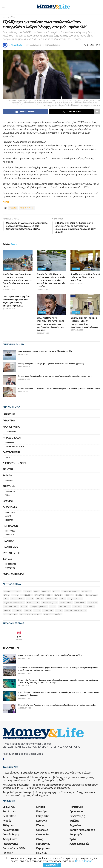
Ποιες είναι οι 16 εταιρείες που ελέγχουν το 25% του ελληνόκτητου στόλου (50, 655)
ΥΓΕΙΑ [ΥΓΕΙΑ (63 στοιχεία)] (59, 610)
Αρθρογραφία (11, 427)
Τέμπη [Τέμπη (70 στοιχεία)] (37, 610)
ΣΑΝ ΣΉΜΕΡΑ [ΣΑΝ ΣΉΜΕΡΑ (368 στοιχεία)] (64, 607)
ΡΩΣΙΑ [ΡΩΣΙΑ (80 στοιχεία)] (53, 607)
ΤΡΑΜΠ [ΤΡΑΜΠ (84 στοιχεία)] (28, 610)
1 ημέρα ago (24, 379)
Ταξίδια (7, 559)
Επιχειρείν (9, 520)
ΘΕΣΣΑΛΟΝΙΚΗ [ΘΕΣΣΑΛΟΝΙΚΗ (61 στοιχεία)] (17, 599)
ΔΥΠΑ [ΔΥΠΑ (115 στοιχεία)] (6, 595)
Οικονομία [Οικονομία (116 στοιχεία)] (93, 603)
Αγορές (8, 516)
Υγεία (7, 495)
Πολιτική (8, 541)
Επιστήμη (9, 486)
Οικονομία (10, 507)
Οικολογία (10, 535)
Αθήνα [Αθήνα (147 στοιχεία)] (56, 591)
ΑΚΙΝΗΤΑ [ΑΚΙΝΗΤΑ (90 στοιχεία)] (46, 591)
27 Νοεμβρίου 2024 (34, 45)
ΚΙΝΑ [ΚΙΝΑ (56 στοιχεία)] (63, 599)
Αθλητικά (9, 421)
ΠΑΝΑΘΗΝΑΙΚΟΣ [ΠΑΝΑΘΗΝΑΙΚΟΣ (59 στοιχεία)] (11, 607)
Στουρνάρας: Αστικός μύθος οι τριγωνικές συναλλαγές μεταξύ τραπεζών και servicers (55, 376)
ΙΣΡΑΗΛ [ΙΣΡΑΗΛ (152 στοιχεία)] (30, 599)
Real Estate (10, 512)
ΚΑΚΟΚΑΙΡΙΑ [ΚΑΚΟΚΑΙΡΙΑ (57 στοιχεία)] (52, 599)
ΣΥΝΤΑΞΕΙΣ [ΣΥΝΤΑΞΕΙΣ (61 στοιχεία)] (89, 607)
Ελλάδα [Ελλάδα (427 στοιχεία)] (79, 595)
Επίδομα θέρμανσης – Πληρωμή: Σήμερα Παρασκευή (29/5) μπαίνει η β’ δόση (51, 364)
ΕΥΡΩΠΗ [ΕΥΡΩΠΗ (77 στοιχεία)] (59, 595)
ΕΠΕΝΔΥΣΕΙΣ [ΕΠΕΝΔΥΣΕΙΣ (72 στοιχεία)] (27, 595)
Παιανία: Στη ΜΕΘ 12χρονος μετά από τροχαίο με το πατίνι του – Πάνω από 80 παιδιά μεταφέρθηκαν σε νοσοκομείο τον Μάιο (51, 280)
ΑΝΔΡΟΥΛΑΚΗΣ (27, 208)
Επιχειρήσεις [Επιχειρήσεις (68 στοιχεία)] (91, 595)
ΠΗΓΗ (6, 202)
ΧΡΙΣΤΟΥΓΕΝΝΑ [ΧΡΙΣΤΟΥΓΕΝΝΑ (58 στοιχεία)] (10, 614)
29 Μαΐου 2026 (9, 289)
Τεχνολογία (10, 492)
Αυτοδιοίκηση (12, 438)
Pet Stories (10, 531)
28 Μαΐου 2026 (43, 333)
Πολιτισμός (10, 547)
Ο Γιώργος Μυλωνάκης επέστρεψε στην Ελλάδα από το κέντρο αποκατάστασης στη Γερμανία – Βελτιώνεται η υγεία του (50, 324)
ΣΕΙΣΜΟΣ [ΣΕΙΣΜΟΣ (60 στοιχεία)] (77, 607)
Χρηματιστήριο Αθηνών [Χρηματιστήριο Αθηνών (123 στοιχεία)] (30, 614)
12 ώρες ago (24, 367)
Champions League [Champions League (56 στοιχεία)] (12, 591)
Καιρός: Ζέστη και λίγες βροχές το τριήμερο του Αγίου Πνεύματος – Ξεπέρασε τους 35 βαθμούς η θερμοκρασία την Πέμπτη (17, 280)
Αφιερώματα (11, 432)
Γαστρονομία (11, 453)
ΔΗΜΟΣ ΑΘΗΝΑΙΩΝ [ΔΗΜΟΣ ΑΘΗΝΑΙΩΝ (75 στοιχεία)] (70, 591)
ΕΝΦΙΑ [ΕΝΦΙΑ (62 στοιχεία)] (15, 595)
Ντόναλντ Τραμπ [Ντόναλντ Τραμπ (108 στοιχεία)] (50, 603)
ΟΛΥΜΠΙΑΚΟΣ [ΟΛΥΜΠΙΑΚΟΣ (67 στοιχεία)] (66, 603)
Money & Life (16, 45)
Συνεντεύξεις (11, 553)
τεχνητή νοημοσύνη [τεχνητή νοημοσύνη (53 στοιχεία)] (53, 614)
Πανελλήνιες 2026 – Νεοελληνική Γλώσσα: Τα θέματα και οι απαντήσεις (85, 277)
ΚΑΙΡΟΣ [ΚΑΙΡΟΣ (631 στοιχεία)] (40, 599)
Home (5, 17)
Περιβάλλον (10, 526)
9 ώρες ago (24, 392)
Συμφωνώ (52, 865)
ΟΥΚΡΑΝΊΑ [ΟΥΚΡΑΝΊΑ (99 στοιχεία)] (80, 603)
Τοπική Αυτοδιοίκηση (15, 447)
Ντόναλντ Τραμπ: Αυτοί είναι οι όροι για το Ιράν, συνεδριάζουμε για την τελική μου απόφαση (58, 705)
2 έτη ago (23, 354)
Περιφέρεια (10, 443)
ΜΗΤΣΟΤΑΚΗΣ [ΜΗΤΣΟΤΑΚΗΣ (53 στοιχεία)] (33, 603)
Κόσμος (8, 501)
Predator (13, 208)
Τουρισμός (10, 568)
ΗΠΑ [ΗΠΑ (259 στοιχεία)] (6, 599)
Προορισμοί (11, 564)
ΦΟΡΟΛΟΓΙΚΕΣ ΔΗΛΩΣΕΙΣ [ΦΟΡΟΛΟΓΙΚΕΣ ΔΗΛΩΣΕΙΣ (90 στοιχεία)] (76, 610)
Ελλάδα (56, 45)
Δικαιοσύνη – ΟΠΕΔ (15, 463)
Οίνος (8, 457)
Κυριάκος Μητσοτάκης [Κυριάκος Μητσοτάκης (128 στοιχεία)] (14, 603)
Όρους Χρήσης (83, 861)
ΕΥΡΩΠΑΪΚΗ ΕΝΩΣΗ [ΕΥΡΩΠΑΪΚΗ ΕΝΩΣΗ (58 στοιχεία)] (43, 595)
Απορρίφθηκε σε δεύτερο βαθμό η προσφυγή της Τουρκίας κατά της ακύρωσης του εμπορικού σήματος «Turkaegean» (49, 794)
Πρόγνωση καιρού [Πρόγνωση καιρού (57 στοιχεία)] (39, 607)
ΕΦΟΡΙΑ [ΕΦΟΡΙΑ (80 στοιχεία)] (69, 595)
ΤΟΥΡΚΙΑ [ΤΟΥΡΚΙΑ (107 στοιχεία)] (17, 610)
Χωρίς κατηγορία (13, 574)
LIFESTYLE (9, 415)
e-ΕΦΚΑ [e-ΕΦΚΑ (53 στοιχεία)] (27, 591)
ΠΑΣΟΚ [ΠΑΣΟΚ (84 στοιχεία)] (24, 607)
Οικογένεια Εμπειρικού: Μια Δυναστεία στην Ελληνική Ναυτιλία (45, 351)
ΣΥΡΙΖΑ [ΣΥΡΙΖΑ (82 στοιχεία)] (7, 610)
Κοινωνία (9, 481)
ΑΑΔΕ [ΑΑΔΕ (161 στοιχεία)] (36, 591)
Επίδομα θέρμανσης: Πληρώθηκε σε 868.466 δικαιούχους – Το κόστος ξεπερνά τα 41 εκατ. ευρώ (59, 389)
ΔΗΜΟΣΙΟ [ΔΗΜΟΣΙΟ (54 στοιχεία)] (86, 591)
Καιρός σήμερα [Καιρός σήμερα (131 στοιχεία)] (75, 599)
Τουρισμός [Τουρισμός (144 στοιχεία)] (48, 610)
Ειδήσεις (13, 17)
